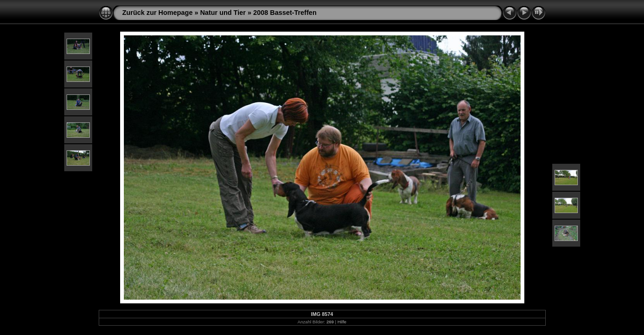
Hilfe (342, 322)
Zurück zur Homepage (158, 13)
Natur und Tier (223, 13)
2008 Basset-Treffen (285, 13)
